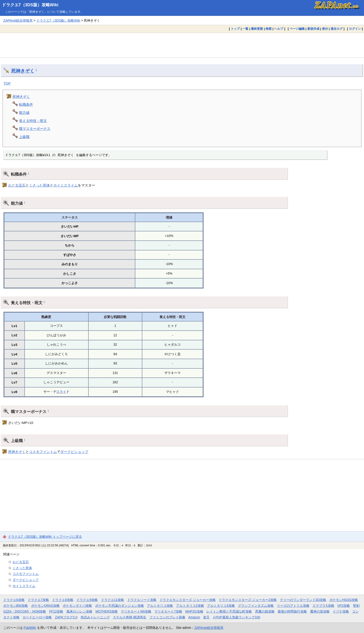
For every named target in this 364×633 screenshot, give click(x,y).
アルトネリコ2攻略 (190, 606)
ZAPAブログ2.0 (66, 617)
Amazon (194, 617)
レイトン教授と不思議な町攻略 (229, 611)
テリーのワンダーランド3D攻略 (303, 600)
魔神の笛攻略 (320, 611)
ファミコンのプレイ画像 (167, 617)
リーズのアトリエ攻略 (293, 606)
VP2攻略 (344, 606)
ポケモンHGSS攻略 (344, 600)
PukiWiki (30, 628)
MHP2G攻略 (194, 611)
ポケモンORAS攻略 (45, 606)
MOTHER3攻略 (107, 611)
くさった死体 (39, 185)
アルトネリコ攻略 (160, 606)
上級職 (24, 137)
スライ (61, 392)
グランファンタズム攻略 (256, 606)
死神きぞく (23, 71)
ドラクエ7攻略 (38, 600)
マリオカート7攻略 (168, 611)
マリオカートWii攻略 (136, 611)
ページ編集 (297, 29)
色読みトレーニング (95, 617)
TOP (7, 83)
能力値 (24, 113)
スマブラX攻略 (323, 606)
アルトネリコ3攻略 (221, 606)
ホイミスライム (66, 185)
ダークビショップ (74, 452)
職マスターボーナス (35, 129)
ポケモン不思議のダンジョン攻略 (120, 606)
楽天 (206, 617)
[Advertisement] (182, 45)
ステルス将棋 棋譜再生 (130, 617)
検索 (269, 29)
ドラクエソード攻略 (142, 600)
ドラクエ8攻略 (63, 600)
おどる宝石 (17, 185)
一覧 (245, 29)
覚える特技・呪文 (33, 121)
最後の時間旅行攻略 (292, 611)
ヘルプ (279, 29)
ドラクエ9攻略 (87, 600)
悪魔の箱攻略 (265, 611)
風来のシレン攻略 (79, 611)
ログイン (355, 29)
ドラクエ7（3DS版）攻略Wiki (30, 5)
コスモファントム (43, 452)
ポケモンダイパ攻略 (77, 606)
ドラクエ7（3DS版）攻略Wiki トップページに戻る (45, 537)
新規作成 (313, 29)
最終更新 (257, 29)
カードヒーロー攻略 (37, 617)
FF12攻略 (56, 611)
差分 (325, 29)
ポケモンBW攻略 (16, 606)
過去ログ (337, 29)
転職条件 (26, 104)
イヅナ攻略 (341, 611)
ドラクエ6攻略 (14, 600)
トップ (235, 29)
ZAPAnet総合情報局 (18, 20)
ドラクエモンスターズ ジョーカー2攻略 (248, 600)
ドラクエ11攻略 (112, 600)
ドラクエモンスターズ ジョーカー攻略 (188, 600)
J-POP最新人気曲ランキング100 (237, 617)
